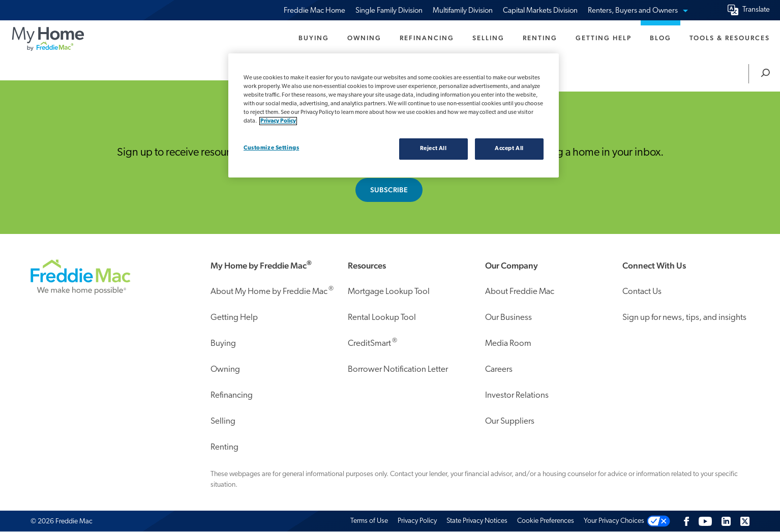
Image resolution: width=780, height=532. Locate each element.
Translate (756, 10)
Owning (364, 38)
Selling (488, 38)
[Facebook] (686, 521)
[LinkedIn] (726, 521)
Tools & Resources (730, 38)
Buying (314, 38)
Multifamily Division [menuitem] (463, 11)
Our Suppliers (510, 421)
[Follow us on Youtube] (705, 521)
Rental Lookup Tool (382, 318)
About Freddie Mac (520, 292)
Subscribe (389, 190)
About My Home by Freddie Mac (272, 290)
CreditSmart (372, 342)
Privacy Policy (417, 521)
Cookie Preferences (546, 521)
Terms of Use (369, 521)
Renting (540, 38)
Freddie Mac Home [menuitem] (314, 11)
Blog (661, 38)
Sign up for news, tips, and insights (684, 318)
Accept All (509, 149)
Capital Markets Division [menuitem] (540, 11)
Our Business (508, 318)
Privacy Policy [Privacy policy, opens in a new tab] (278, 121)
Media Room (508, 344)
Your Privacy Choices (614, 521)
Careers (499, 370)
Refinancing (427, 38)
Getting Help (604, 38)
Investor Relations (517, 395)
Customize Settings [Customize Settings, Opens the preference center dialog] (271, 148)
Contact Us (642, 292)
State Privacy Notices (477, 521)
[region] (394, 115)
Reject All (433, 149)
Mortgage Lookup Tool (389, 292)
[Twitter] (745, 521)
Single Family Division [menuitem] (389, 11)
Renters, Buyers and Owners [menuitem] (638, 11)
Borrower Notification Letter (398, 370)
